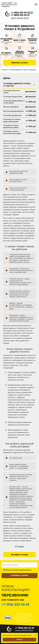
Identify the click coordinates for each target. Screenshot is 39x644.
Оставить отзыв (19, 555)
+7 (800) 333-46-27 (20, 15)
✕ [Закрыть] (35, 635)
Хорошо (20, 640)
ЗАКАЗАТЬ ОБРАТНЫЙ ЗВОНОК (20, 18)
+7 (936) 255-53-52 (20, 13)
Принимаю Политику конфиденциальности (19, 570)
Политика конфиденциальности (25, 620)
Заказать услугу (19, 63)
